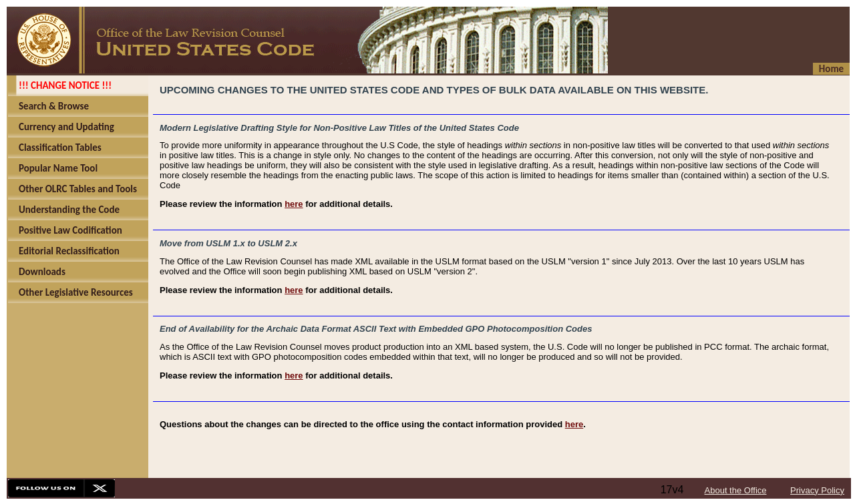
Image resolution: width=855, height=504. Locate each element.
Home (831, 69)
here (294, 204)
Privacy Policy (817, 490)
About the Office (736, 490)
